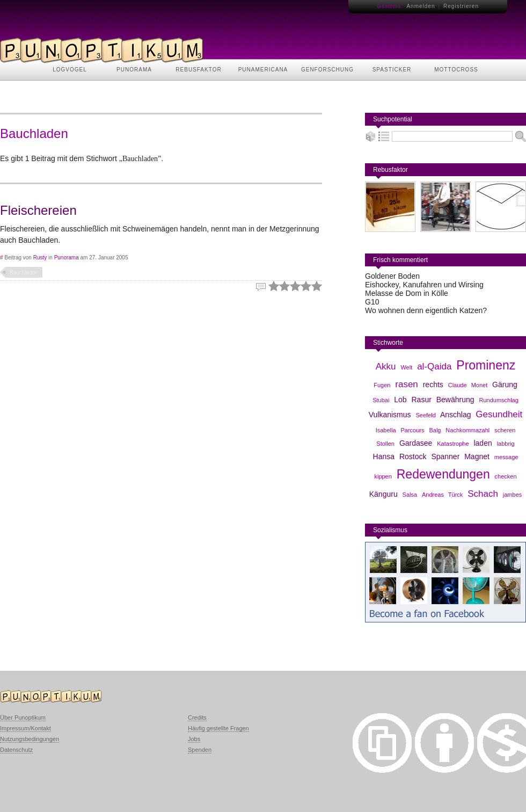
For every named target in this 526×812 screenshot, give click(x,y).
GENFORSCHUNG (327, 70)
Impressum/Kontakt (25, 728)
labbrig (506, 444)
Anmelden (421, 6)
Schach (483, 494)
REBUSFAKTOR (198, 70)
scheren (505, 430)
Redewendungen (443, 474)
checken (506, 476)
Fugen (382, 385)
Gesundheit (499, 414)
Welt (406, 367)
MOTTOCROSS (456, 70)
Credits (197, 717)
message (506, 457)
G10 (372, 302)
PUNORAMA (134, 70)
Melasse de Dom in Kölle (407, 293)
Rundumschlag (498, 400)
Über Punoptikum (23, 717)
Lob (400, 400)
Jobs (194, 739)
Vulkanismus (390, 415)
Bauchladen (24, 273)
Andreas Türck (442, 495)
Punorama (67, 258)
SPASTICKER (392, 70)
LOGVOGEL (70, 70)
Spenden (200, 750)
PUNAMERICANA (263, 70)
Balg (435, 430)
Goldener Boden (392, 276)
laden (483, 443)
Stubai (381, 400)
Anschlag (456, 415)
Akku (386, 367)
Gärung (505, 385)
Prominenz (486, 365)
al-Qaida (434, 367)
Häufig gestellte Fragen (218, 728)
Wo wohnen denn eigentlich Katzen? (426, 310)
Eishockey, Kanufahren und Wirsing (424, 285)
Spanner (445, 456)
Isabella (386, 430)
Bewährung (455, 400)
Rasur (422, 400)
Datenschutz (16, 750)
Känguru (383, 494)
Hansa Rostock (400, 456)
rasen (407, 384)
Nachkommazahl (467, 430)
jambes (512, 495)
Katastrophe (453, 444)
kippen (383, 476)
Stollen (385, 444)
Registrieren (461, 6)
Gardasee (416, 443)
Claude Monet (468, 385)
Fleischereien (38, 210)
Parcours (413, 430)
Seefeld (425, 415)
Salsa (410, 495)
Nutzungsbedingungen (30, 739)
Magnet (477, 456)
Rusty (40, 258)
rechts (433, 385)
